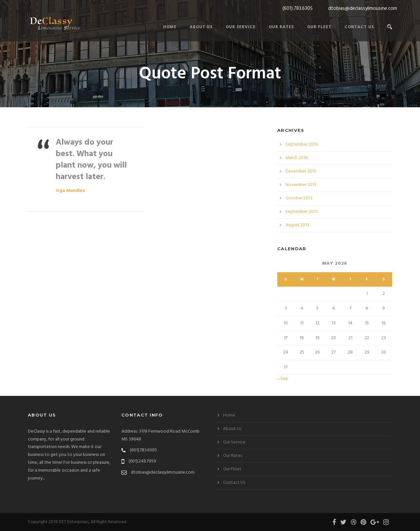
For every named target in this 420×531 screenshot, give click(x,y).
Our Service (241, 27)
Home (170, 27)
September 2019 (302, 144)
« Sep (283, 379)
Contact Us (359, 27)
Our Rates (281, 27)
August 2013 (297, 225)
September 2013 (302, 212)
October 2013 (299, 198)
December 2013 (301, 171)
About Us (201, 27)
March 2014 (297, 158)
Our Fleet (319, 27)
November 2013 (301, 185)
